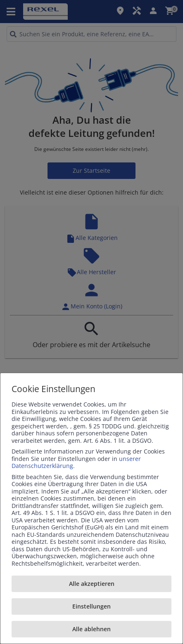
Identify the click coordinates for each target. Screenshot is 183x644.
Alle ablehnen (91, 629)
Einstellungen (91, 606)
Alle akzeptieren (92, 584)
